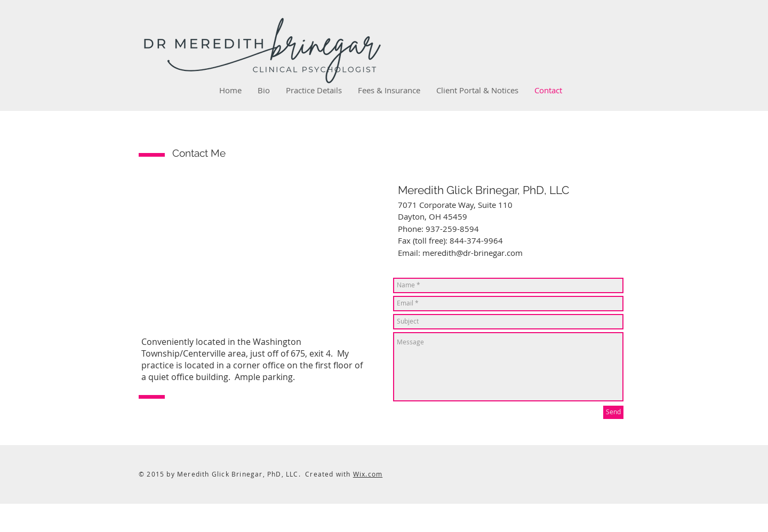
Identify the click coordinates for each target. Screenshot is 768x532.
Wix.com (368, 474)
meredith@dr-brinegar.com (473, 253)
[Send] (613, 412)
